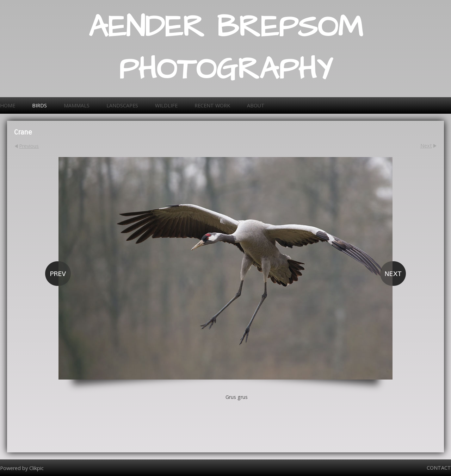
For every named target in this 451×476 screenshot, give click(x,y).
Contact (439, 468)
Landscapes (122, 105)
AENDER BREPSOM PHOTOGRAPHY (226, 49)
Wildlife (166, 105)
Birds (39, 105)
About (256, 105)
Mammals (77, 105)
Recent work (212, 105)
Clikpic (36, 468)
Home (8, 105)
